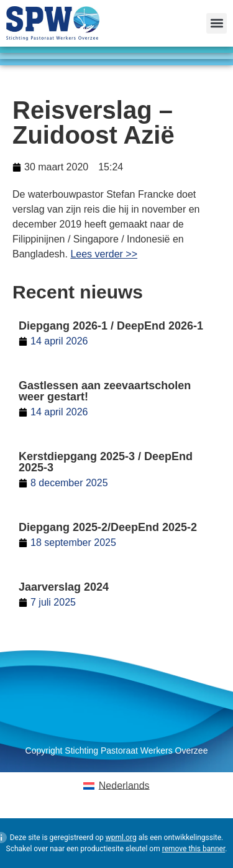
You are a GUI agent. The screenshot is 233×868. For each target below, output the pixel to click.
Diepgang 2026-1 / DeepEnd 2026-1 (111, 326)
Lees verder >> (104, 254)
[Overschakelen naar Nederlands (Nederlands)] (116, 786)
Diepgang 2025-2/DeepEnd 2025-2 (108, 527)
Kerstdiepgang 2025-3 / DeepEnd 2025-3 (106, 462)
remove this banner (194, 849)
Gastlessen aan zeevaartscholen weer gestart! (105, 391)
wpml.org (121, 838)
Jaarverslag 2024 (64, 587)
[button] (217, 23)
